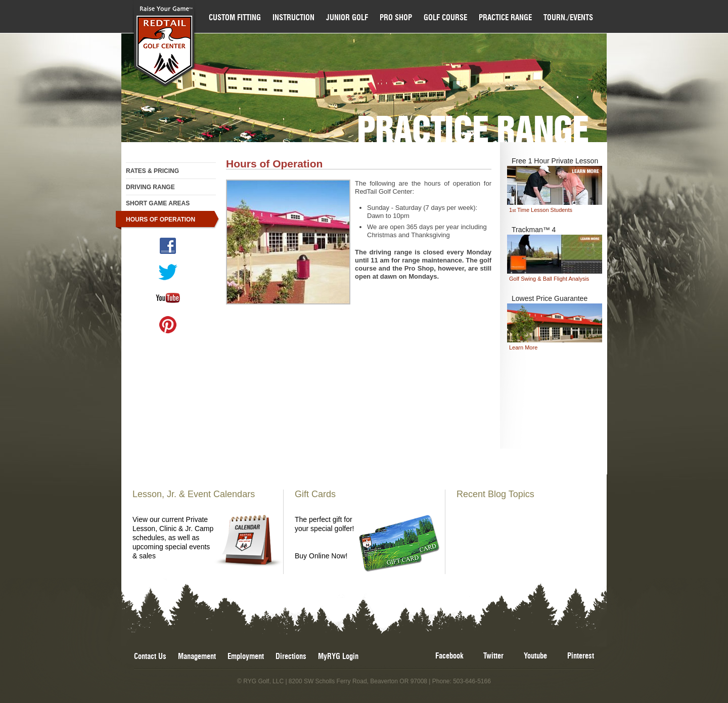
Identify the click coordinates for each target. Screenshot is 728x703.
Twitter (493, 656)
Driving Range (150, 187)
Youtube (535, 656)
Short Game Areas (158, 203)
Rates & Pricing (152, 171)
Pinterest (581, 656)
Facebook (449, 656)
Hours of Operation (161, 219)
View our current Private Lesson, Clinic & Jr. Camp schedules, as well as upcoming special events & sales (206, 525)
